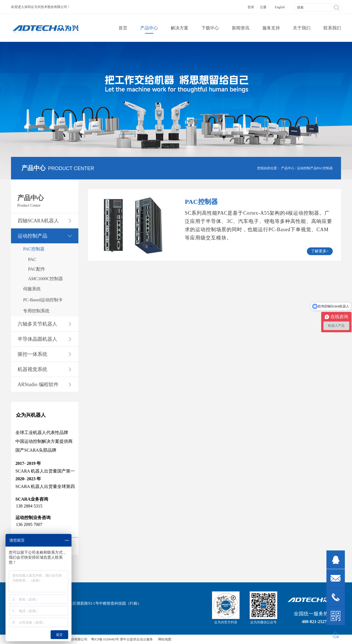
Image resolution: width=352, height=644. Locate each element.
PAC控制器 (325, 168)
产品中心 (288, 168)
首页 (123, 28)
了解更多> (320, 251)
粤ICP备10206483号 (105, 639)
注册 (263, 7)
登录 (251, 7)
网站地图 (164, 639)
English (280, 7)
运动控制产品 (307, 168)
